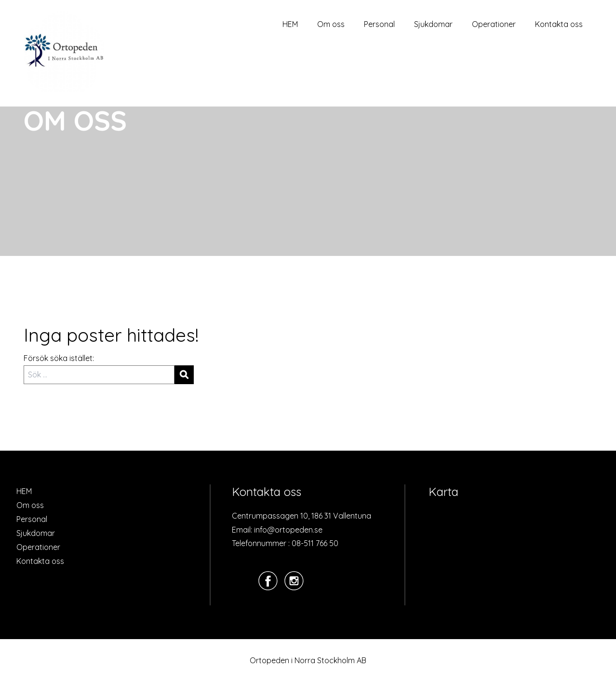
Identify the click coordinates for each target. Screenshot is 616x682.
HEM (290, 24)
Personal (379, 24)
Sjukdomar (433, 24)
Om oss (331, 24)
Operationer (494, 24)
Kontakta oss (559, 24)
